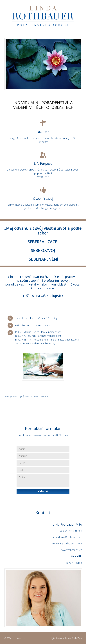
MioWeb (78, 638)
